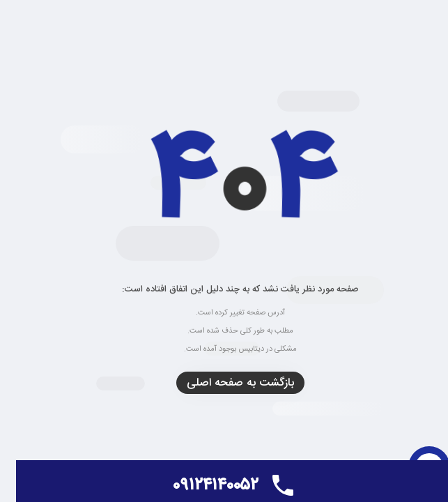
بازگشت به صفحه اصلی (224, 383)
